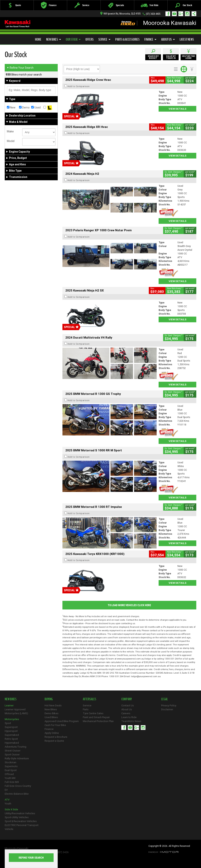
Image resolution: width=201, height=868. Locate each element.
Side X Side (11, 809)
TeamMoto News (131, 721)
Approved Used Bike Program (62, 721)
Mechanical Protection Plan (98, 721)
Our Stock (73, 39)
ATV (7, 800)
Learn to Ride (129, 717)
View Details (178, 109)
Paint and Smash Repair (96, 717)
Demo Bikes (52, 713)
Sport (8, 723)
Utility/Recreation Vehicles (20, 813)
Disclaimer (167, 709)
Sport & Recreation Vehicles (21, 821)
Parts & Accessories (127, 39)
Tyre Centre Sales (93, 713)
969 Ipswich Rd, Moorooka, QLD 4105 (120, 14)
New (11, 107)
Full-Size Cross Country (18, 786)
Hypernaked (12, 743)
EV (6, 790)
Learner (9, 705)
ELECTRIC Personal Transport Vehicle (22, 827)
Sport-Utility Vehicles (17, 817)
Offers (90, 39)
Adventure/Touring (16, 747)
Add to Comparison (79, 86)
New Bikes (54, 39)
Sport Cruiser (12, 755)
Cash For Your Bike (55, 725)
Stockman (11, 762)
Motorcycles (12, 719)
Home (38, 39)
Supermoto (11, 766)
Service (104, 39)
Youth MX (10, 778)
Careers (126, 713)
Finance (150, 39)
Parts (86, 709)
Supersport (11, 727)
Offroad (9, 774)
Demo (24, 107)
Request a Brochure (56, 737)
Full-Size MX (12, 782)
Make (10, 131)
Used (36, 107)
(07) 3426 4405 (153, 14)
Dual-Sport (11, 770)
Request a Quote (54, 741)
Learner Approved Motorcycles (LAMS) (16, 711)
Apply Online (52, 733)
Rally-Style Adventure (17, 758)
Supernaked (12, 735)
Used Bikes (51, 717)
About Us (168, 39)
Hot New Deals (53, 705)
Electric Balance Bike (17, 794)
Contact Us (128, 705)
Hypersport (11, 731)
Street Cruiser (13, 751)
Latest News (187, 39)
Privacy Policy (169, 705)
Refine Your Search (20, 68)
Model (11, 141)
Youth (8, 804)
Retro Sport (11, 739)
